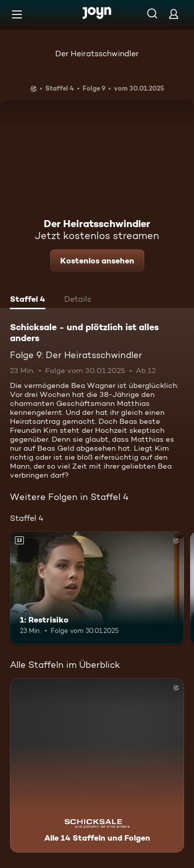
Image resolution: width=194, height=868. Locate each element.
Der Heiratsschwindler (97, 54)
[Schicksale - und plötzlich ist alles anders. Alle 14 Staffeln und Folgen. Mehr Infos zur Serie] (97, 765)
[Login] (174, 14)
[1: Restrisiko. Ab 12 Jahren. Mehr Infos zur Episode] (97, 588)
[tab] (28, 300)
